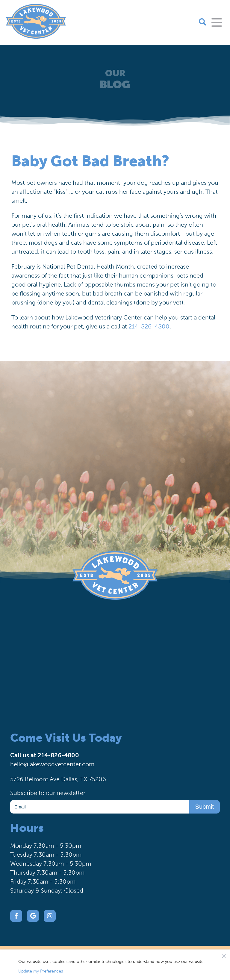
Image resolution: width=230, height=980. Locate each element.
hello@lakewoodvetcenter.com (52, 764)
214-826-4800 (149, 326)
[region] (115, 965)
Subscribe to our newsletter (48, 793)
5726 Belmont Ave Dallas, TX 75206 (58, 779)
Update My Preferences (41, 971)
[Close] (224, 955)
